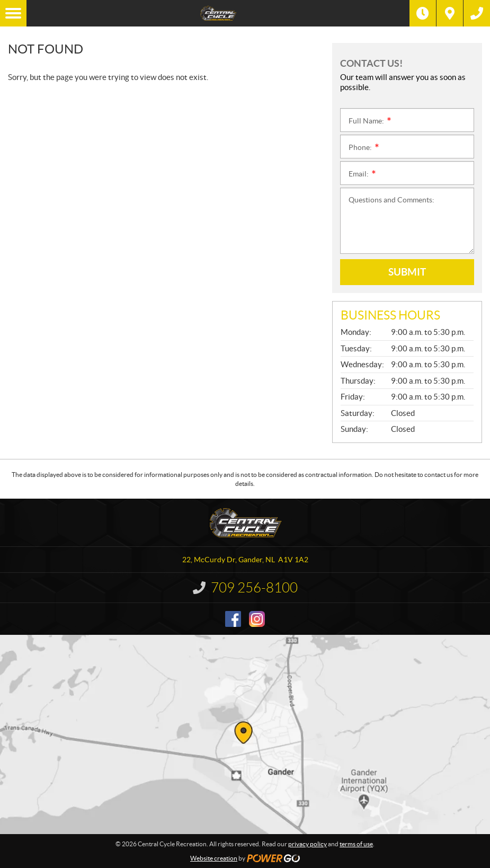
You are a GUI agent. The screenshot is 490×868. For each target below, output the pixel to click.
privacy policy (308, 844)
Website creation (214, 858)
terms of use (356, 844)
